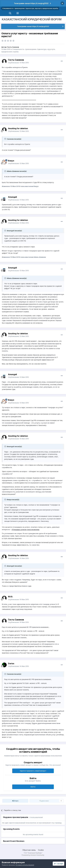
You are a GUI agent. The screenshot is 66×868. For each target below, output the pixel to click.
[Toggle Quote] (5, 139)
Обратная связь (29, 850)
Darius (11, 663)
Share (15, 801)
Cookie (41, 850)
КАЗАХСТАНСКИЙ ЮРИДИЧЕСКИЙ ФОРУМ (32, 19)
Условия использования (25, 865)
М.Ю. (11, 597)
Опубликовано (18, 63)
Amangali (12, 197)
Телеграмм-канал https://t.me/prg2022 (31, 3)
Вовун (11, 161)
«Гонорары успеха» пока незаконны (25, 530)
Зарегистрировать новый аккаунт (33, 771)
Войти (33, 787)
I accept (58, 864)
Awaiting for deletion (18, 128)
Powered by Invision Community (33, 855)
